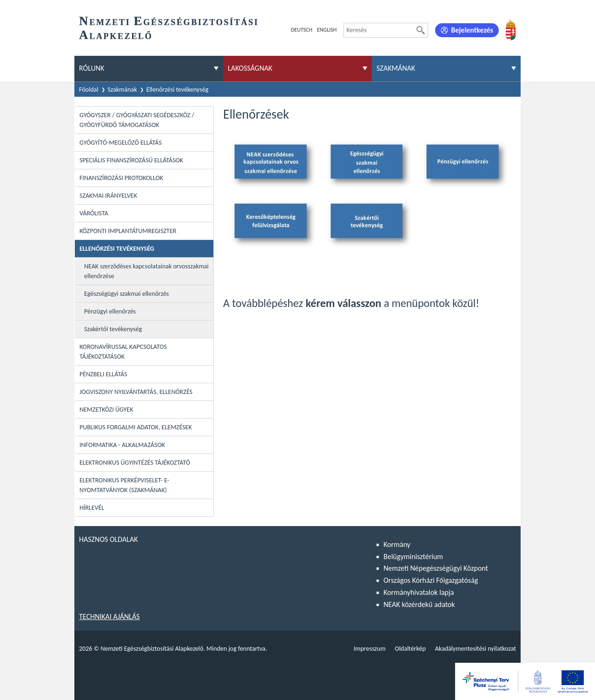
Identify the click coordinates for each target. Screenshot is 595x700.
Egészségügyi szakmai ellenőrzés (126, 294)
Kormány (397, 544)
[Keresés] (421, 30)
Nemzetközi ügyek (106, 410)
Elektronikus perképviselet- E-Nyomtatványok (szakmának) (124, 485)
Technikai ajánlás (109, 617)
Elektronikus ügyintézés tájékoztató (135, 463)
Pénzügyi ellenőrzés (110, 311)
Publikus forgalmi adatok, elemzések (136, 427)
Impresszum (370, 649)
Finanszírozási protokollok (121, 178)
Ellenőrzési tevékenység (178, 90)
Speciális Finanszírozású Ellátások (131, 160)
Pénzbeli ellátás (103, 374)
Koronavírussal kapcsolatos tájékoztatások (123, 352)
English (327, 30)
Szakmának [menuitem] (396, 68)
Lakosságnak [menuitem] (250, 68)
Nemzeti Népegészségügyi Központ (436, 568)
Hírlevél (92, 508)
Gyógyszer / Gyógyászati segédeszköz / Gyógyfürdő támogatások (137, 120)
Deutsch (302, 30)
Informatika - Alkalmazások (122, 445)
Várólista (94, 213)
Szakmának (122, 90)
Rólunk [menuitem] (92, 68)
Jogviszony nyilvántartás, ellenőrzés (136, 392)
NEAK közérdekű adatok (419, 604)
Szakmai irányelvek (108, 196)
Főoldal (89, 90)
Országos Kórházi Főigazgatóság (431, 580)
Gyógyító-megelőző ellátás (121, 143)
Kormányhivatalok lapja (419, 592)
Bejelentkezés (472, 30)
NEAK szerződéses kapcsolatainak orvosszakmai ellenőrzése (146, 271)
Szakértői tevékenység (113, 329)
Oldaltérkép (410, 649)
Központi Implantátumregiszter (128, 231)
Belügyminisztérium (413, 557)
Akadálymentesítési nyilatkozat (476, 649)
